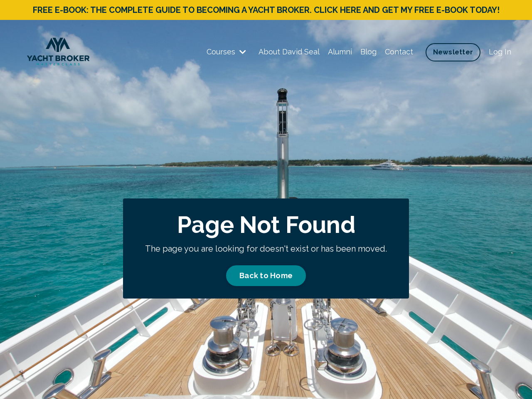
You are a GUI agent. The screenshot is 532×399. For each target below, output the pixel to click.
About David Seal (289, 52)
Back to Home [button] (266, 275)
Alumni (340, 52)
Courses (226, 52)
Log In (500, 52)
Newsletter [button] (453, 52)
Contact (399, 52)
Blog (368, 52)
